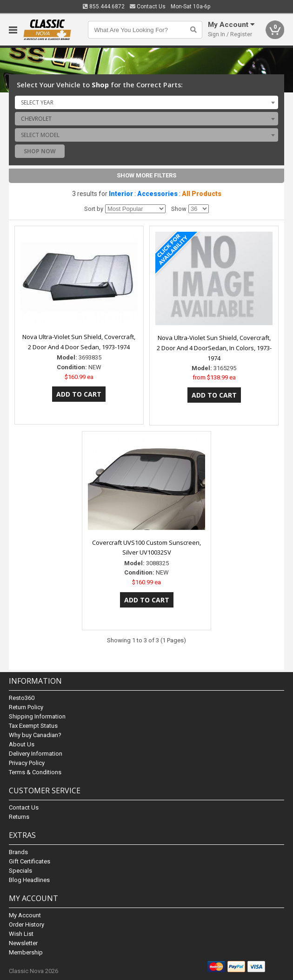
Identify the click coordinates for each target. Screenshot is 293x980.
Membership (26, 952)
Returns (19, 817)
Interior (121, 194)
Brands (18, 852)
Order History (27, 924)
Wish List (21, 934)
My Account (25, 915)
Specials (20, 871)
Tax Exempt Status (33, 726)
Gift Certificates (30, 861)
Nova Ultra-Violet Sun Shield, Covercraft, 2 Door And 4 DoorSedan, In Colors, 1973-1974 (214, 348)
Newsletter (23, 943)
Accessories (157, 194)
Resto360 (22, 698)
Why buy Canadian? (35, 735)
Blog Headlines (29, 880)
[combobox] (146, 102)
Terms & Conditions (35, 772)
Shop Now (40, 151)
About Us (22, 744)
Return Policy (26, 707)
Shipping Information (37, 716)
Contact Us (148, 7)
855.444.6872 (104, 7)
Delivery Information (36, 754)
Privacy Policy (27, 763)
